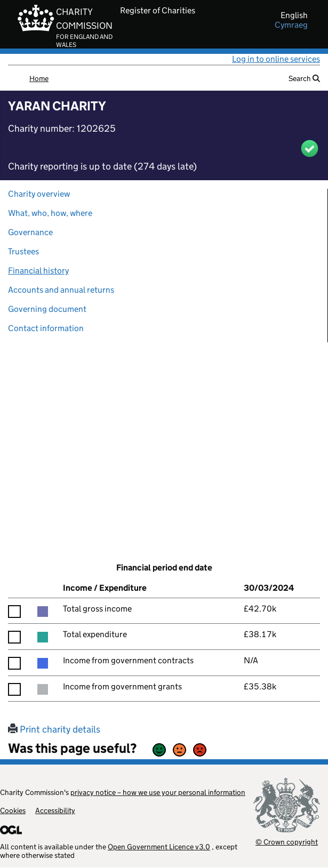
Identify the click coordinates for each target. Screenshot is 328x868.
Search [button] (304, 78)
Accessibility (55, 810)
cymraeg (291, 25)
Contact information (46, 328)
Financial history (38, 271)
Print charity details (54, 729)
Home (39, 78)
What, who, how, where (50, 213)
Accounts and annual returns (61, 290)
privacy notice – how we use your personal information (158, 792)
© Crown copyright (287, 842)
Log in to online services (276, 59)
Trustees (23, 251)
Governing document (47, 309)
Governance (30, 232)
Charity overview (39, 194)
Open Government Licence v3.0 (159, 847)
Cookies (13, 810)
